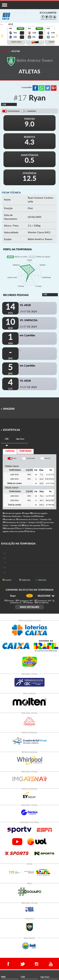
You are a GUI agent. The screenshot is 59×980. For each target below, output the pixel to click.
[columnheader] (36, 470)
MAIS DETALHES (29, 607)
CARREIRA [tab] (10, 451)
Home (4, 51)
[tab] (7, 439)
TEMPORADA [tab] (25, 451)
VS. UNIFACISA (29, 320)
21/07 (28, 326)
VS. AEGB (25, 305)
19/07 (28, 311)
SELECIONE (46, 596)
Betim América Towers (40, 239)
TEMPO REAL (16, 42)
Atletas (16, 51)
